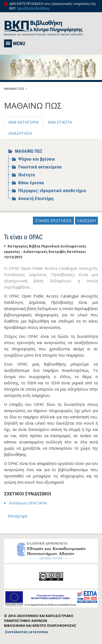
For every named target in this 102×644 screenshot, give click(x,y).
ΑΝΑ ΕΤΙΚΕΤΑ (60, 122)
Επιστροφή (17, 516)
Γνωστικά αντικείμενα (40, 167)
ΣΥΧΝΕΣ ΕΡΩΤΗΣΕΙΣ (53, 221)
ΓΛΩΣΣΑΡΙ (86, 221)
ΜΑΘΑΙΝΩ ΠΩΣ (14, 89)
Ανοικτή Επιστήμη (36, 198)
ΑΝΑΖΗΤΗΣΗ (20, 133)
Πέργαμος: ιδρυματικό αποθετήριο (52, 191)
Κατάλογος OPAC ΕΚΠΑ (28, 503)
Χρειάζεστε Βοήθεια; (33, 8)
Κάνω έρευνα (31, 183)
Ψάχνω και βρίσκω (37, 159)
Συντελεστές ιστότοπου (27, 632)
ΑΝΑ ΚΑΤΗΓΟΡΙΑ (24, 122)
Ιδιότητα (27, 175)
